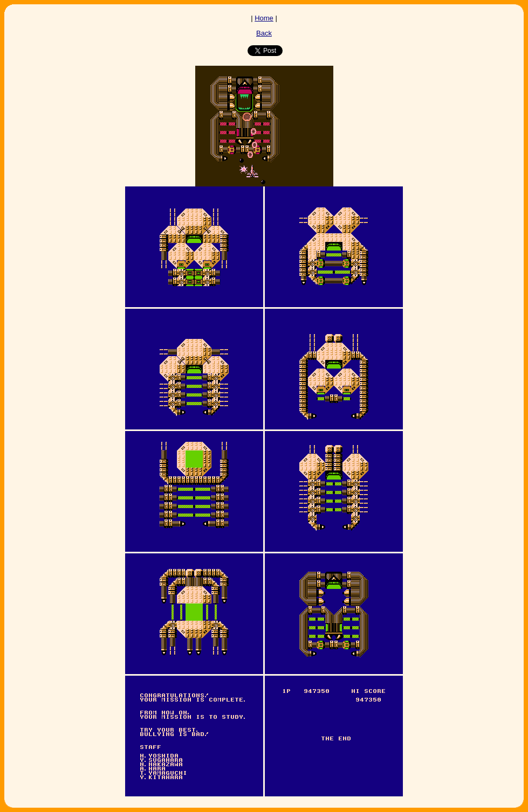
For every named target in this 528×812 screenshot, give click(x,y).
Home (264, 18)
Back (264, 33)
